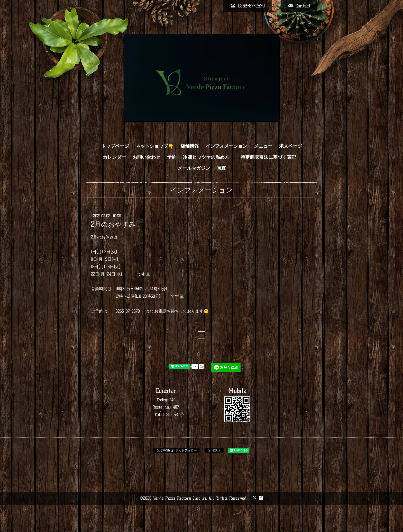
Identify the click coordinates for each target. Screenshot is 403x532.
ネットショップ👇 (155, 146)
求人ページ (291, 146)
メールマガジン (194, 168)
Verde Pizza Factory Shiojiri (180, 498)
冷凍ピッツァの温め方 (206, 157)
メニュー (263, 146)
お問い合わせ (146, 157)
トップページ (115, 146)
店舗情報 (190, 146)
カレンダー (114, 157)
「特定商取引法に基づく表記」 (268, 157)
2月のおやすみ (113, 224)
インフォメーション (226, 146)
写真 (221, 168)
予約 (172, 157)
